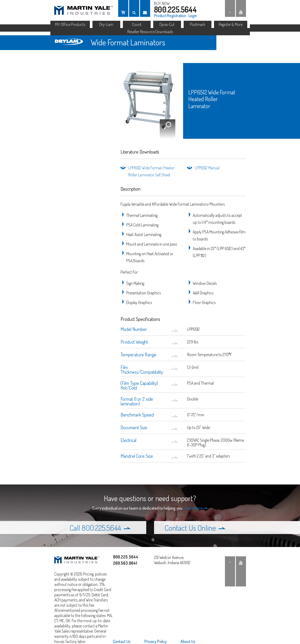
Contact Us (122, 641)
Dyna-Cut (167, 24)
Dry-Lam (106, 24)
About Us (188, 641)
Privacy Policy (156, 641)
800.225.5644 (175, 9)
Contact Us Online (195, 528)
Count (137, 24)
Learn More (196, 508)
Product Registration (170, 16)
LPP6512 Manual (207, 168)
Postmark (198, 24)
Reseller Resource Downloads (150, 32)
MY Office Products (70, 24)
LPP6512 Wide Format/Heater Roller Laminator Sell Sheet (151, 171)
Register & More (231, 24)
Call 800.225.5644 (100, 528)
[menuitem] (125, 641)
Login (193, 16)
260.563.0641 (125, 563)
